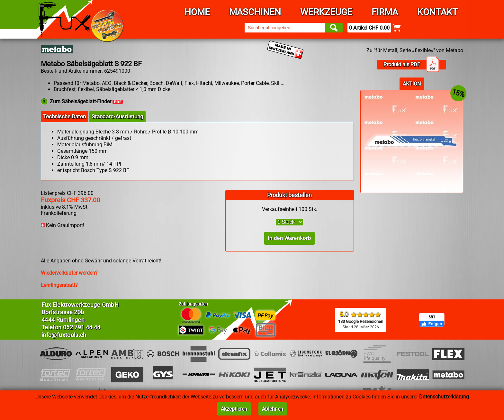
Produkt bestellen (289, 195)
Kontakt (437, 12)
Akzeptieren (234, 409)
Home (197, 12)
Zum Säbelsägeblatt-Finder (86, 101)
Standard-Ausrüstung (117, 116)
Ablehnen (273, 409)
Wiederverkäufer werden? (69, 273)
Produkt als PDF (411, 65)
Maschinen (255, 12)
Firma (385, 12)
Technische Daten (64, 116)
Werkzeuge (326, 12)
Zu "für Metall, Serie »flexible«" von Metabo (415, 50)
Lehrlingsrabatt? (59, 285)
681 (432, 317)
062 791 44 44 (82, 327)
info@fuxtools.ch (64, 335)
